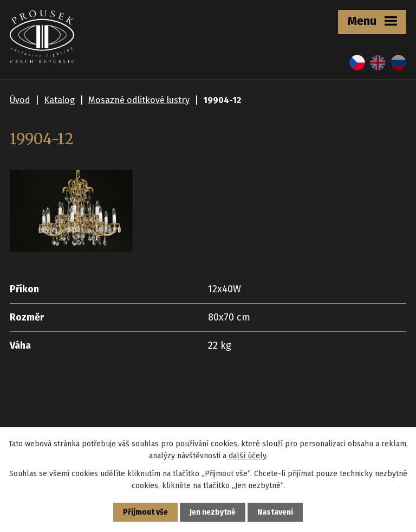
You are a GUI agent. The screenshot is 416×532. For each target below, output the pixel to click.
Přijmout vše (145, 512)
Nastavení (275, 512)
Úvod (20, 100)
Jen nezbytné (213, 512)
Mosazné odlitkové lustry (139, 100)
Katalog (59, 100)
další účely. (248, 456)
